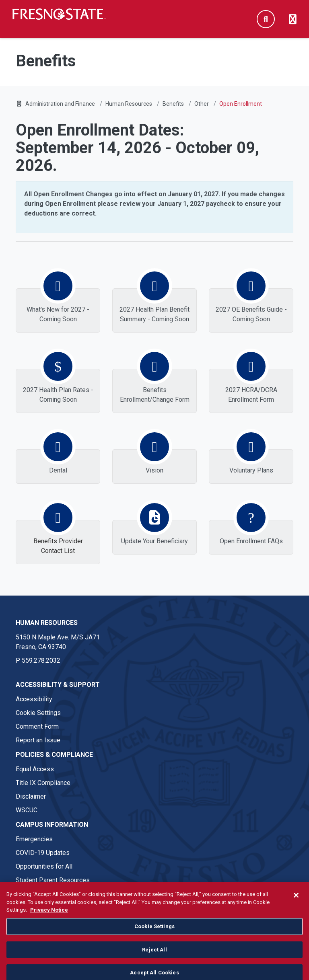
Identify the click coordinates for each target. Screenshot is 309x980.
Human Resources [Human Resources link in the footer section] (47, 623)
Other (202, 104)
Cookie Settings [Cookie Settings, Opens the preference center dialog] (154, 942)
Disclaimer (31, 796)
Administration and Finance (60, 104)
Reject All (154, 966)
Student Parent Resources (53, 880)
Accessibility (34, 699)
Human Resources (129, 104)
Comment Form (37, 726)
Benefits (173, 104)
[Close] (296, 912)
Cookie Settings (38, 713)
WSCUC (27, 810)
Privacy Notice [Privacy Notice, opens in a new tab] (49, 926)
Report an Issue (38, 740)
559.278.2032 (41, 661)
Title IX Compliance (43, 783)
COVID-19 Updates (43, 853)
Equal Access (35, 769)
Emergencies (34, 839)
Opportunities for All (44, 866)
